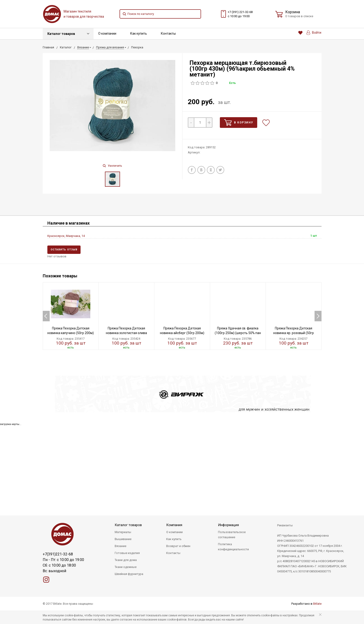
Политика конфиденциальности (233, 547)
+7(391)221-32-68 (58, 554)
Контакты (168, 33)
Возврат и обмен (178, 546)
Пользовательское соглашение (232, 535)
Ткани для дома (126, 560)
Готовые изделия (127, 553)
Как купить (139, 33)
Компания (174, 525)
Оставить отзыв (64, 250)
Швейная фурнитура (129, 574)
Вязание (120, 546)
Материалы (123, 532)
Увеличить (112, 166)
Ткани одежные (126, 567)
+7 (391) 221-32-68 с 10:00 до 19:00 (240, 14)
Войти (314, 33)
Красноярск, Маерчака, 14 (66, 236)
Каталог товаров (61, 34)
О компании (107, 33)
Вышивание (123, 539)
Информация (228, 525)
